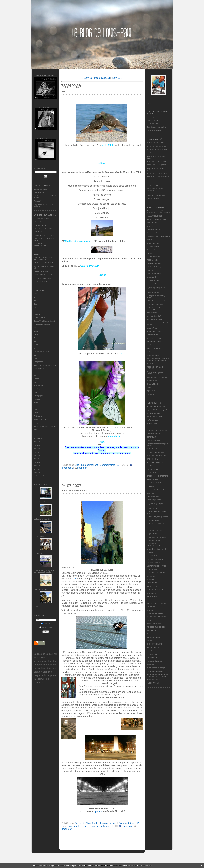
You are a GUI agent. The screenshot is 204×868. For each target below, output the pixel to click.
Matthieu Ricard (152, 335)
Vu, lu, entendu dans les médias (45, 426)
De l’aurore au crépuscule (156, 452)
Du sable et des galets (154, 250)
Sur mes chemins (153, 647)
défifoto (36, 331)
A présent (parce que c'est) (156, 406)
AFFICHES (38, 553)
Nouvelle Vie (38, 385)
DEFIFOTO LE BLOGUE (42, 218)
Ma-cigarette (151, 580)
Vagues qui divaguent (154, 661)
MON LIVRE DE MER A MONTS (45, 365)
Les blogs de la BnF (154, 316)
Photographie (38, 396)
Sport (36, 413)
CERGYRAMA (152, 437)
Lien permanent (90, 465)
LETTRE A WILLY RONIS (43, 278)
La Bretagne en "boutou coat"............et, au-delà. (155, 504)
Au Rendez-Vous (153, 420)
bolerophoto (151, 427)
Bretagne (37, 314)
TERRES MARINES (41, 271)
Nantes (36, 379)
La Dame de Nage (153, 280)
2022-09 (37, 445)
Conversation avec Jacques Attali (158, 236)
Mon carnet (151, 600)
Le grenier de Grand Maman (157, 537)
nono (148, 352)
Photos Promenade (153, 634)
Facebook (125, 826)
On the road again (153, 355)
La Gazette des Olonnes (155, 284)
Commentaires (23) (110, 465)
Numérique (38, 389)
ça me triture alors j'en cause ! (157, 430)
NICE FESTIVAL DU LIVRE (156, 348)
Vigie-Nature (151, 391)
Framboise (151, 168)
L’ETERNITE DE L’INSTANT (157, 573)
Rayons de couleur (153, 637)
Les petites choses (153, 563)
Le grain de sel (152, 534)
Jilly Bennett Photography (156, 267)
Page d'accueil (102, 78)
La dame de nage (153, 508)
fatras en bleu (152, 473)
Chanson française (153, 440)
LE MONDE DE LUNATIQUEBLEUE (154, 545)
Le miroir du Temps (153, 540)
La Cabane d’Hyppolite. (42, 519)
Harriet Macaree (152, 479)
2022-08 (37, 449)
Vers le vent (151, 664)
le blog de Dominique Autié (156, 195)
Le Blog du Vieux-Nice (154, 530)
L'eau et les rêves (153, 120)
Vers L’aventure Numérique (156, 668)
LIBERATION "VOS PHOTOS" (44, 235)
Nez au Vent (151, 607)
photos (99, 811)
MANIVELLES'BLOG (154, 586)
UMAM (149, 387)
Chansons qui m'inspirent (43, 324)
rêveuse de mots (153, 381)
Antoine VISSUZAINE (154, 216)
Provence (37, 409)
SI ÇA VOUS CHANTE (155, 644)
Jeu (35, 348)
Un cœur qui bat (152, 658)
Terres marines (39, 536)
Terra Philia (151, 651)
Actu (35, 297)
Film (35, 338)
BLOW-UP (150, 226)
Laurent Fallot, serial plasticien (157, 517)
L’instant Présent (40, 192)
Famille (36, 335)
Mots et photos (39, 369)
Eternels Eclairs (152, 469)
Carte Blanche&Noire (41, 189)
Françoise (151, 156)
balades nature (152, 423)
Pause (65, 92)
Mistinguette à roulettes (155, 342)
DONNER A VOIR (153, 246)
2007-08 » (117, 78)
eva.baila (150, 253)
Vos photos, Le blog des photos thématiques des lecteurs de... (158, 675)
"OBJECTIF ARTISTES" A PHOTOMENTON (43, 259)
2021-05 (37, 459)
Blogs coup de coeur (41, 311)
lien (75, 579)
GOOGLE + (38, 232)
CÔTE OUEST (152, 449)
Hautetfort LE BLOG (154, 483)
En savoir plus (147, 866)
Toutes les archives (41, 476)
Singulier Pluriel (152, 384)
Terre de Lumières (153, 199)
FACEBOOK (38, 222)
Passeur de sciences (154, 624)
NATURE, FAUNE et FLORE (157, 603)
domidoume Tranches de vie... (157, 456)
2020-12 (37, 466)
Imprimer (81, 468)
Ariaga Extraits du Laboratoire (157, 219)
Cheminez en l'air (153, 233)
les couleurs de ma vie (154, 319)
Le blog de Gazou (153, 520)
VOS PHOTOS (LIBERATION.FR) (40, 245)
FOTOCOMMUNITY (41, 225)
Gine (149, 161)
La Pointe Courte (40, 502)
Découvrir (37, 328)
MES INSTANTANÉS (154, 338)
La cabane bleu (152, 277)
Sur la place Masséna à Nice (76, 490)
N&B (35, 375)
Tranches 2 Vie (152, 654)
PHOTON (150, 364)
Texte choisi (38, 416)
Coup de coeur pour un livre (156, 127)
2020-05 (37, 472)
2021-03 (37, 462)
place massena (91, 826)
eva (149, 143)
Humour (37, 345)
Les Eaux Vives (152, 556)
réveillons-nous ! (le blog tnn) (157, 377)
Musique (37, 372)
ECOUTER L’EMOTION (155, 462)
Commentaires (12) (129, 823)
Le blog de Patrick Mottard (156, 304)
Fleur (36, 341)
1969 (36, 294)
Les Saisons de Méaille (42, 352)
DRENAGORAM (152, 459)
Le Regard (150, 552)
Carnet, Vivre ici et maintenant (44, 321)
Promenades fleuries (41, 406)
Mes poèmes (38, 362)
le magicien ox (152, 313)
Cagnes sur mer (39, 318)
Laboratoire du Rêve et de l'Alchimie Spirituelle (156, 288)
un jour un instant (40, 419)
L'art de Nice (151, 270)
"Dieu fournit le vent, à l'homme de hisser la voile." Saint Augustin (158, 212)
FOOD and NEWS (153, 260)
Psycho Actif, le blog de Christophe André (155, 373)
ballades (104, 826)
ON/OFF (150, 620)
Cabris (36, 606)
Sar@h (149, 641)
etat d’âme (150, 466)
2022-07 (37, 452)
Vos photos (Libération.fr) (155, 671)
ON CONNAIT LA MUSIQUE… (157, 617)
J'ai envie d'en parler (154, 263)
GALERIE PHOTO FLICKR (43, 229)
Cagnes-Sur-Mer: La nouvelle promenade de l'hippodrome (44, 571)
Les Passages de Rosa (155, 559)
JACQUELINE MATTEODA (156, 490)
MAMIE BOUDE (152, 583)
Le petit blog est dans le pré (156, 549)
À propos (150, 103)
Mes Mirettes (151, 593)
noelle (149, 146)
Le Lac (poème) (152, 124)
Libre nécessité (152, 569)
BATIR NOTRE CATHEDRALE (44, 263)
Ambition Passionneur (154, 417)
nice (71, 826)
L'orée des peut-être (154, 500)
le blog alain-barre (153, 292)
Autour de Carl (152, 223)
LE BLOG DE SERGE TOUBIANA (154, 308)
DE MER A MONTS (41, 282)
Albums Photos (41, 485)
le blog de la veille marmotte (156, 301)
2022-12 (37, 442)
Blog (35, 307)
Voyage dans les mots (154, 680)
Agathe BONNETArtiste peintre (157, 410)
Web (35, 430)
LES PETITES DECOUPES (156, 566)
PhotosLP (37, 201)
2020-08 (37, 469)
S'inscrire (46, 623)
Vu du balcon (151, 394)
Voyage (36, 423)
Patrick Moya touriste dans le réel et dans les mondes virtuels (158, 359)
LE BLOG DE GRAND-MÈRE (157, 524)
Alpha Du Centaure (153, 413)
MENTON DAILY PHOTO (155, 590)
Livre (36, 355)
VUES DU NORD (153, 683)
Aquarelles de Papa (41, 589)
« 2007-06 (87, 78)
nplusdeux (150, 610)
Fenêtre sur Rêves (153, 257)
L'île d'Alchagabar (153, 496)
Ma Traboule (151, 576)
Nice (35, 382)
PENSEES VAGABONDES (156, 627)
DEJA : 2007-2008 (153, 243)
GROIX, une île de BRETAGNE (158, 476)
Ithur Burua (151, 486)
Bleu (35, 304)
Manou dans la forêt (154, 331)
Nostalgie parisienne (154, 130)
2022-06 (37, 455)
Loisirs (36, 358)
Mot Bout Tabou (152, 345)
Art (35, 301)
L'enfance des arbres (154, 274)
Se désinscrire (46, 627)
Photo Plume (151, 630)
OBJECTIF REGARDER (155, 613)
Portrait (36, 402)
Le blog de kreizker (153, 527)
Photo (36, 392)
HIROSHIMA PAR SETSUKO (44, 275)
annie (149, 149)
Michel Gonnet (152, 596)
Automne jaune (152, 117)
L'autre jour (151, 493)
